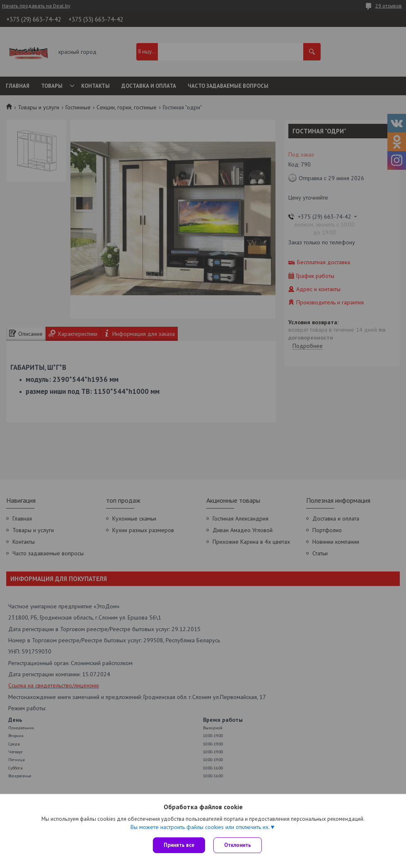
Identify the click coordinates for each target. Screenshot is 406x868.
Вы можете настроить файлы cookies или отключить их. (200, 827)
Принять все (179, 845)
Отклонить (238, 845)
